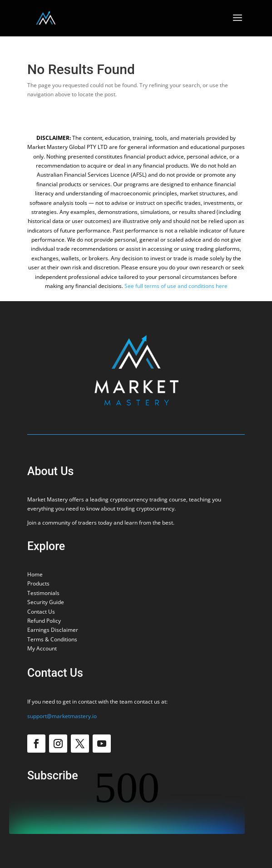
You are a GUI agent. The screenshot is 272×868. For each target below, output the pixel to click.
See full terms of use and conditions (169, 286)
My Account (42, 648)
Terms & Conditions (52, 639)
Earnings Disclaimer (53, 630)
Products (38, 583)
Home (35, 574)
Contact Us (41, 612)
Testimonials (43, 593)
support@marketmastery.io (62, 716)
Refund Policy (44, 621)
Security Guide (46, 602)
